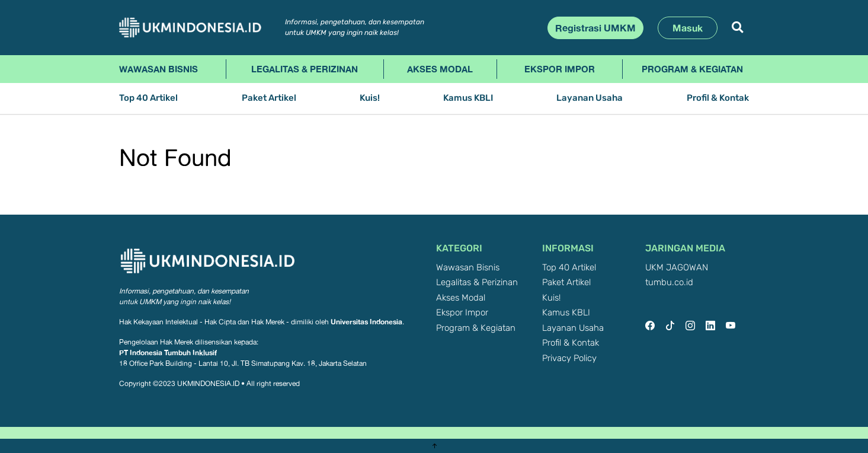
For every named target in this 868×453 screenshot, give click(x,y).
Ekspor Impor (560, 69)
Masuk (688, 28)
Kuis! (370, 98)
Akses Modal (440, 69)
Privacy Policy (569, 358)
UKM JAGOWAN (677, 268)
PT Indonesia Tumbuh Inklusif (168, 352)
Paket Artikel (269, 98)
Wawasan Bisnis (158, 69)
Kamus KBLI (468, 98)
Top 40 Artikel (148, 98)
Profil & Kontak (718, 98)
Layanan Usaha (590, 98)
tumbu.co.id (669, 283)
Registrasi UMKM (595, 28)
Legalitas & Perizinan (305, 69)
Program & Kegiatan (692, 69)
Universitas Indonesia (366, 322)
